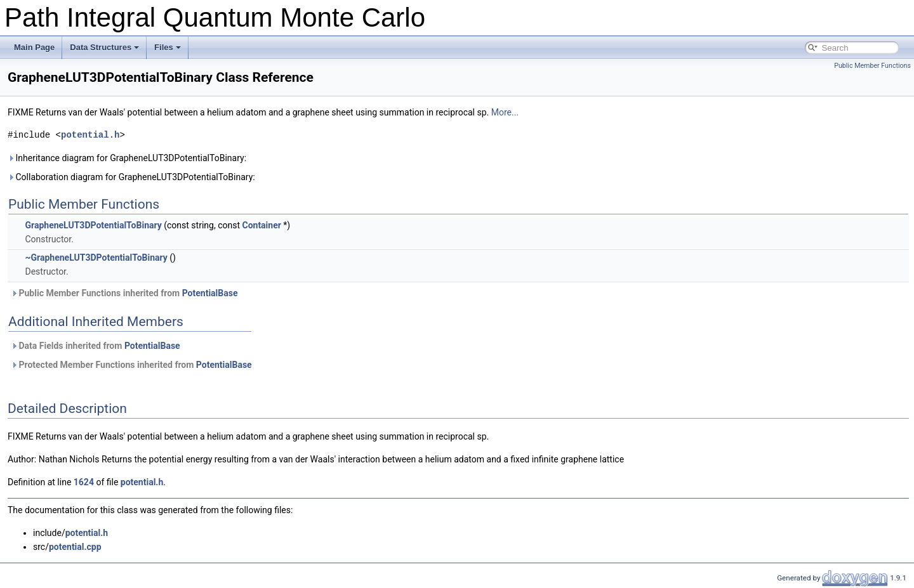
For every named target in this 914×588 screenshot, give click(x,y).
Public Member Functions (872, 66)
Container (261, 225)
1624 (84, 482)
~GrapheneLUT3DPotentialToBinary (96, 258)
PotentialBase (210, 293)
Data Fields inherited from (96, 346)
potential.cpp (75, 547)
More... (505, 112)
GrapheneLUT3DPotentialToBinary (93, 225)
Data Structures (104, 47)
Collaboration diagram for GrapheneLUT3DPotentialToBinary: (131, 177)
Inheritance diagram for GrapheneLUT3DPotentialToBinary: (127, 158)
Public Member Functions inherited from (124, 293)
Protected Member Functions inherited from (131, 365)
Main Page (34, 47)
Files (168, 47)
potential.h (90, 135)
